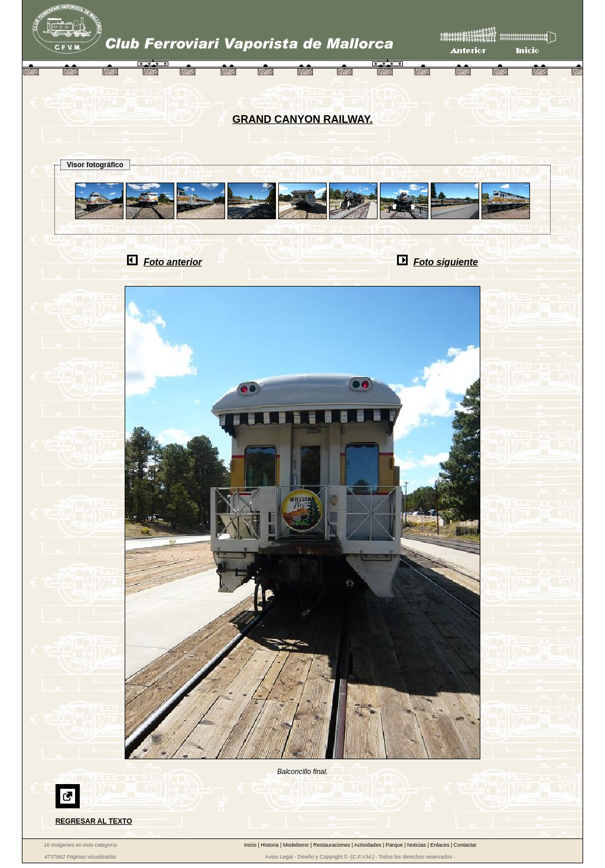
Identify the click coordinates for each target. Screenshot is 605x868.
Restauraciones (332, 845)
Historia (270, 845)
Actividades (368, 845)
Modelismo (297, 845)
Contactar (465, 845)
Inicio (251, 845)
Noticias (417, 845)
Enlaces (440, 845)
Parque (395, 845)
